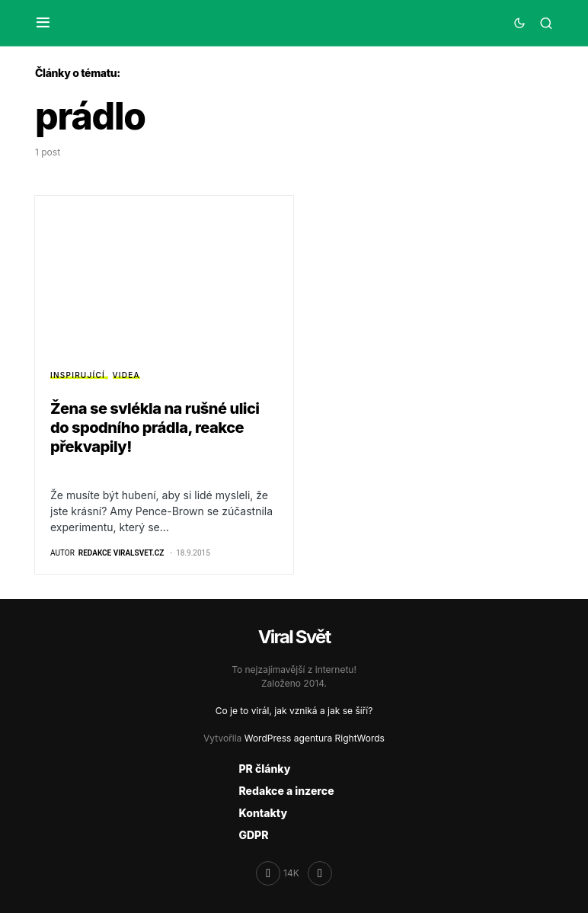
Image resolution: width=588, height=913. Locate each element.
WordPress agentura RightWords (315, 738)
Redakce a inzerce (286, 791)
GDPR (253, 835)
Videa (126, 375)
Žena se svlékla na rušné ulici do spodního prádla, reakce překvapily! (155, 428)
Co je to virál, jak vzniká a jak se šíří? (294, 711)
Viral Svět (294, 637)
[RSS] (320, 873)
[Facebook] (278, 873)
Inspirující (78, 375)
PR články (264, 769)
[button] (43, 23)
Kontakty (263, 813)
